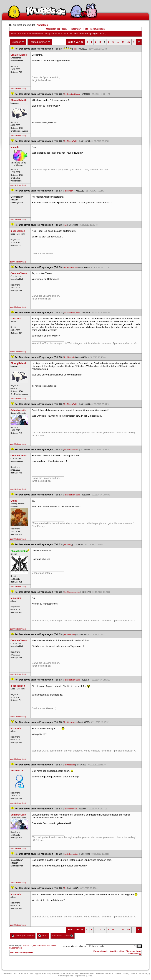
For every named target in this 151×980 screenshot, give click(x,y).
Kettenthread (60, 34)
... (118, 42)
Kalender (76, 29)
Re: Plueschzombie (72, 592)
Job (90, 976)
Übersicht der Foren (56, 29)
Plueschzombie (16, 948)
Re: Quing (68, 544)
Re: (75, 49)
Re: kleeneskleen (71, 267)
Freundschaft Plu (105, 973)
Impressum (80, 976)
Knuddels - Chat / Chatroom (122, 951)
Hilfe (86, 29)
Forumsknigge (97, 29)
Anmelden (42, 25)
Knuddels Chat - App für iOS (65, 973)
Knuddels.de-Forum (20, 34)
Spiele (118, 973)
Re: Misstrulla (70, 357)
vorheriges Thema (23, 936)
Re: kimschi (69, 191)
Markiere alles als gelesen (22, 952)
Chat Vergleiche (66, 976)
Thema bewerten (40, 42)
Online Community (140, 973)
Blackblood (27, 945)
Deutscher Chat (10, 973)
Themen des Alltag (41, 34)
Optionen (18, 42)
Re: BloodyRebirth (71, 141)
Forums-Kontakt (101, 951)
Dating (126, 973)
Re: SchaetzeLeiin (71, 450)
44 (123, 42)
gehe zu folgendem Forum (75, 946)
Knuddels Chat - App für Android (34, 973)
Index (43, 936)
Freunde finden (87, 973)
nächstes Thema (63, 936)
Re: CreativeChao (72, 94)
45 (129, 42)
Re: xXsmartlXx (70, 809)
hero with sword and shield (44, 945)
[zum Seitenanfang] (18, 89)
